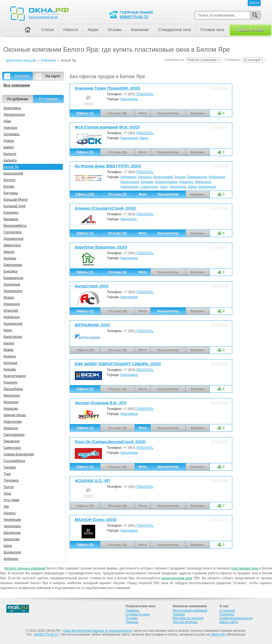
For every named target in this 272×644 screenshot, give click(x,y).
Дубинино (11, 559)
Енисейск (11, 271)
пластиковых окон (245, 568)
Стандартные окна (175, 30)
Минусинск (203, 182)
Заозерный (12, 284)
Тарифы (179, 614)
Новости (71, 30)
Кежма (8, 350)
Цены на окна (251, 30)
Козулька (10, 363)
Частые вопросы (185, 622)
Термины (132, 611)
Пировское (12, 441)
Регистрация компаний (190, 611)
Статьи (47, 30)
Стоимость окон (138, 614)
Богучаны (11, 193)
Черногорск (178, 187)
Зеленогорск (13, 291)
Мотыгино (11, 402)
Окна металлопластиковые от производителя (98, 631)
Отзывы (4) (117, 272)
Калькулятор (168, 194)
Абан (7, 121)
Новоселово (130, 187)
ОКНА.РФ (218, 634)
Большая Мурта (16, 200)
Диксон (9, 252)
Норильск (11, 428)
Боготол (10, 180)
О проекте (227, 611)
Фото (143, 194)
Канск (144, 138)
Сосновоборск (14, 461)
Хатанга (10, 513)
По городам (48, 99)
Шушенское (207, 187)
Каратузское (130, 182)
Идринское (217, 177)
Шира (192, 187)
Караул (9, 343)
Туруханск (11, 480)
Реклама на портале (188, 618)
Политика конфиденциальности (236, 616)
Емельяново (13, 265)
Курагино (186, 182)
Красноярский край (43, 17)
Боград (180, 177)
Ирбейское (12, 317)
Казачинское (13, 324)
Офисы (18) (85, 194)
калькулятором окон (177, 578)
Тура (7, 474)
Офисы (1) (85, 113)
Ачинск (9, 141)
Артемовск (129, 177)
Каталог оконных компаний (25, 568)
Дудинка (10, 258)
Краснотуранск (166, 182)
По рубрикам (17, 99)
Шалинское (12, 533)
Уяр (6, 507)
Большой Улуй (14, 206)
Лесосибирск (13, 389)
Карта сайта (229, 622)
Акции (93, 30)
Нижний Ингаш (15, 415)
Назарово (11, 409)
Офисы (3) (85, 152)
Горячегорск (13, 232)
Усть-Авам (11, 500)
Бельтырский (163, 177)
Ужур (163, 187)
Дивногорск (12, 245)
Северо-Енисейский (19, 454)
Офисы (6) (85, 545)
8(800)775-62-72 (134, 17)
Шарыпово (12, 539)
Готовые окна (212, 30)
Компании (140, 30)
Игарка (9, 298)
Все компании (17, 85)
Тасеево (10, 467)
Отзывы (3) (117, 194)
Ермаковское (197, 177)
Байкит (9, 147)
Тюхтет (9, 487)
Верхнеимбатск (15, 226)
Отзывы (115, 30)
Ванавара (11, 219)
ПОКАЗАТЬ (145, 94)
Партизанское (14, 435)
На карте (53, 76)
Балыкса (145, 177)
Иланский (11, 311)
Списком (22, 76)
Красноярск (129, 99)
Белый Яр (11, 167)
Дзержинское (13, 239)
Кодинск (10, 356)
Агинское (10, 128)
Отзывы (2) (117, 233)
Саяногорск (149, 187)
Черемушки (12, 520)
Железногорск (14, 115)
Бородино (11, 213)
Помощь (132, 622)
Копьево (147, 182)
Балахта (10, 154)
